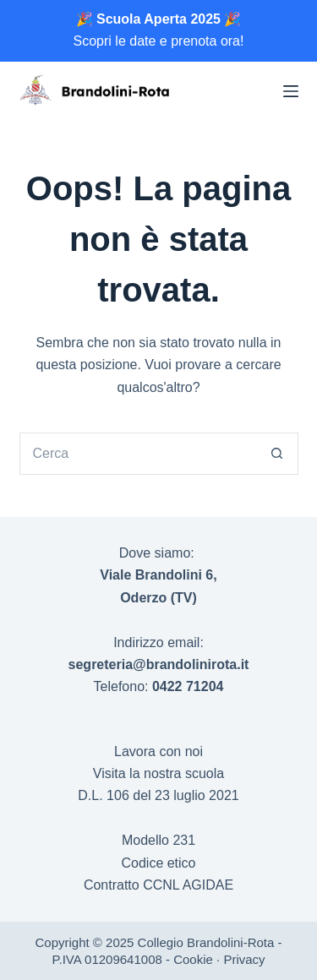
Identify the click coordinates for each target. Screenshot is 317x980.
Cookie (193, 959)
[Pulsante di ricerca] (277, 454)
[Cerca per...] (138, 454)
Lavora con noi (158, 751)
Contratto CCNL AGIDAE (158, 885)
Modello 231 (158, 840)
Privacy (244, 959)
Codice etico (158, 863)
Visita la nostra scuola (158, 773)
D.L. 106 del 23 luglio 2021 (158, 795)
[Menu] (291, 91)
